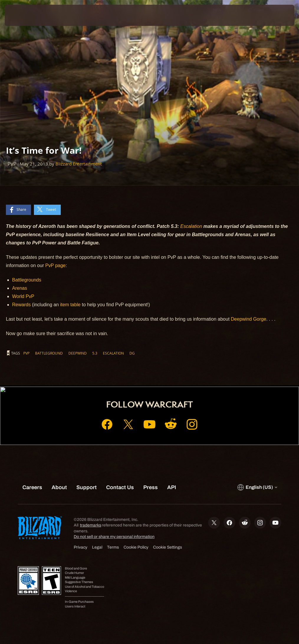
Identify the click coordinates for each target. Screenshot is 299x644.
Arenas (20, 288)
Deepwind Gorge (249, 319)
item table (71, 305)
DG (132, 353)
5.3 (95, 353)
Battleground (49, 353)
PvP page (55, 265)
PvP (26, 353)
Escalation (192, 226)
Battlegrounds (27, 280)
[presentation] (22, 15)
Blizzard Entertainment (79, 164)
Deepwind (78, 353)
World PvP (23, 296)
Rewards (22, 305)
